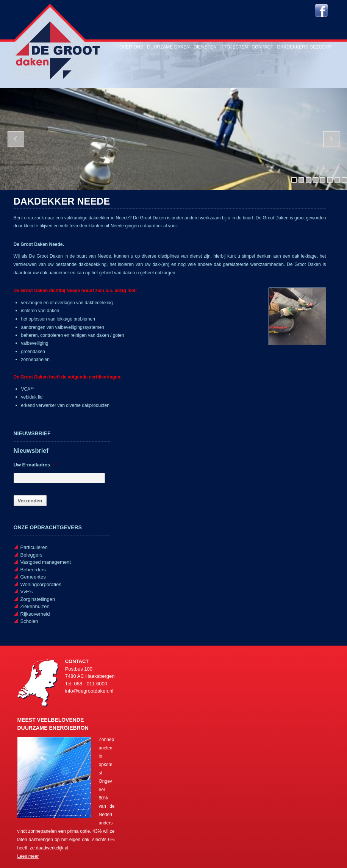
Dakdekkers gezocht (304, 47)
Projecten (234, 47)
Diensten (205, 47)
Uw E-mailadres (34, 465)
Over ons (131, 47)
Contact (262, 47)
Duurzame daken (168, 47)
